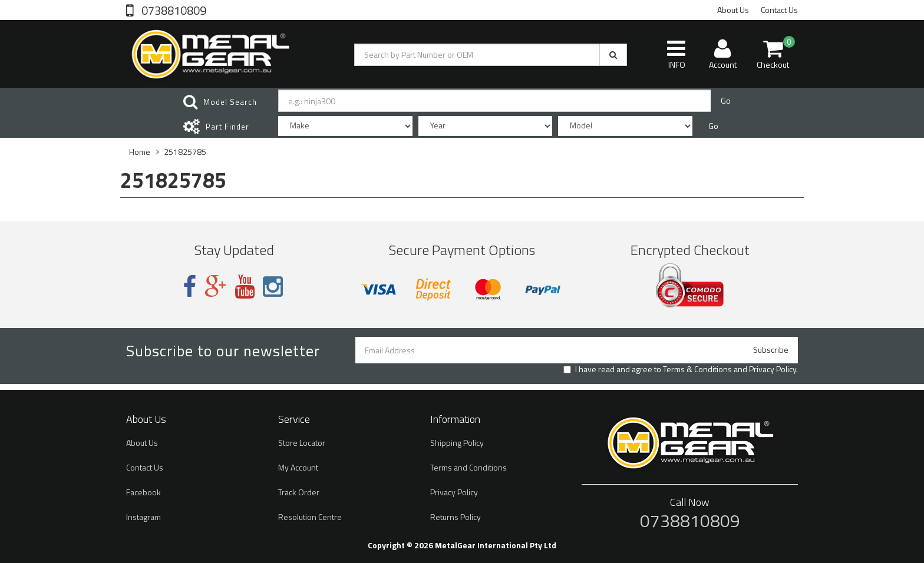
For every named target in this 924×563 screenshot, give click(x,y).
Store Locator (302, 443)
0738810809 (173, 9)
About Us (733, 10)
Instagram (143, 517)
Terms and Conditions (468, 467)
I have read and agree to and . (681, 369)
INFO (676, 54)
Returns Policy (456, 517)
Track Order (299, 492)
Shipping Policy (457, 443)
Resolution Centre (310, 517)
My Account (298, 467)
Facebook (143, 492)
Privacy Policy (773, 369)
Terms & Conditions (697, 369)
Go (726, 100)
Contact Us (779, 10)
